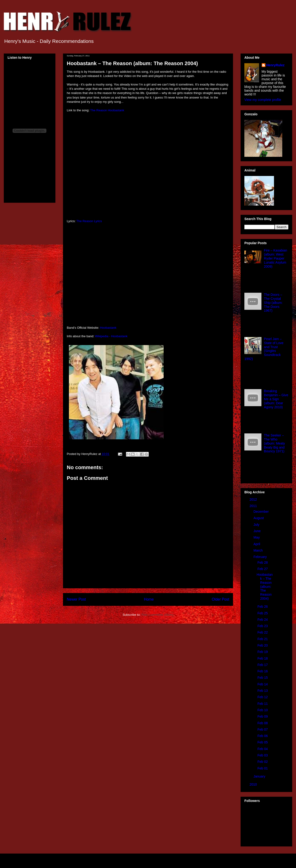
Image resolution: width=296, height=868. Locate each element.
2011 (254, 506)
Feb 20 (263, 645)
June (257, 531)
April (257, 544)
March (258, 550)
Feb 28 (263, 562)
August (259, 518)
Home (149, 599)
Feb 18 (263, 658)
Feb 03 (263, 755)
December (261, 512)
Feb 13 (263, 691)
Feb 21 (263, 639)
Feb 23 (263, 626)
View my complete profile (263, 100)
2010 (254, 784)
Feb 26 (263, 607)
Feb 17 (263, 665)
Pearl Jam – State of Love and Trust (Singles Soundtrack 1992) (264, 349)
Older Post (220, 599)
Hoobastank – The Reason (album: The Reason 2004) (265, 587)
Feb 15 (263, 678)
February (260, 557)
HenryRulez (276, 65)
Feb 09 (263, 716)
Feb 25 (263, 613)
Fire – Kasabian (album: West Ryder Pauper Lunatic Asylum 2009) (276, 258)
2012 (254, 499)
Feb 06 (263, 736)
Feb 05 (263, 742)
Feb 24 (263, 620)
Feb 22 (263, 632)
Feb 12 (263, 697)
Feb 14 (263, 684)
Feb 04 (263, 749)
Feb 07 (263, 729)
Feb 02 (263, 762)
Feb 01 (263, 768)
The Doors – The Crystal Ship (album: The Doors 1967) (273, 303)
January (260, 776)
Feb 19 (263, 652)
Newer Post (76, 599)
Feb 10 (263, 710)
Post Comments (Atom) (157, 615)
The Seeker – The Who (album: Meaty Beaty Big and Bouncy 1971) (275, 443)
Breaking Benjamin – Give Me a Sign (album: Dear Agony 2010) (276, 399)
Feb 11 (263, 704)
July (257, 525)
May (257, 537)
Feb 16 (263, 671)
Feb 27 (263, 569)
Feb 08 (263, 723)
